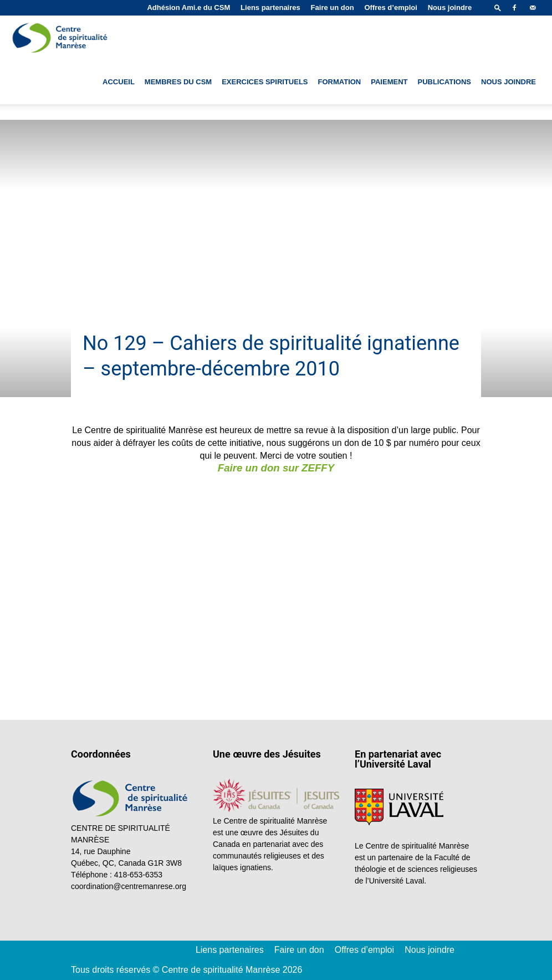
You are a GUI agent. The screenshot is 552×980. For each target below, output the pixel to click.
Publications (444, 82)
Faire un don (333, 7)
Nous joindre (450, 7)
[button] (498, 7)
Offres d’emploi (390, 7)
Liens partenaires (270, 7)
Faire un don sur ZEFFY (276, 468)
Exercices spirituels (265, 82)
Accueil (119, 82)
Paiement (389, 82)
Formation (340, 82)
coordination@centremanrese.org (129, 886)
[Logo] (61, 38)
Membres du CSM (178, 82)
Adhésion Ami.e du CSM (188, 7)
